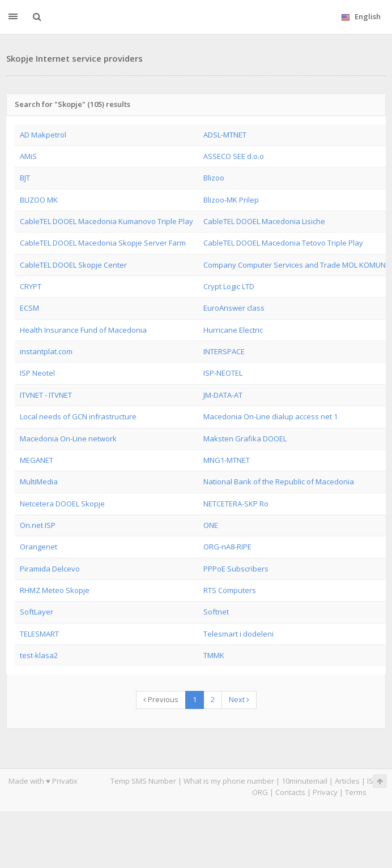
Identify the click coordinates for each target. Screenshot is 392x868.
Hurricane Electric (233, 330)
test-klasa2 (39, 655)
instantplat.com (46, 351)
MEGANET (37, 460)
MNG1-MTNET (227, 460)
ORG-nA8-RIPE (227, 547)
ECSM (29, 308)
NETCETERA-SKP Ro (236, 504)
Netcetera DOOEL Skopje (62, 504)
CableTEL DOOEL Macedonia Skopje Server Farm (103, 243)
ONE (211, 525)
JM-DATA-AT (223, 395)
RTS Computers (230, 590)
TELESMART (39, 634)
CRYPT (31, 286)
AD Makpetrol (43, 135)
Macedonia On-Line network (68, 439)
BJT (25, 178)
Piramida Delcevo (50, 569)
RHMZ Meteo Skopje (55, 590)
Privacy (325, 792)
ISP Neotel (37, 373)
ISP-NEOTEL (223, 373)
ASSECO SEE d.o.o (234, 156)
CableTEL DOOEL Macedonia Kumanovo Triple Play (106, 221)
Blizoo (214, 178)
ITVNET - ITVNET (46, 395)
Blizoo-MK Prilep (231, 200)
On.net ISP (38, 525)
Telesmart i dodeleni (238, 634)
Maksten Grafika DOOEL (245, 439)
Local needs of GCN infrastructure (78, 416)
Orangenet (39, 547)
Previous (161, 699)
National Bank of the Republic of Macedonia (279, 482)
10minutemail (304, 781)
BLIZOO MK (39, 200)
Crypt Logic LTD (229, 286)
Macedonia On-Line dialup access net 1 (270, 416)
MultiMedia (39, 482)
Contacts (290, 792)
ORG (260, 792)
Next (239, 699)
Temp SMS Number (143, 781)
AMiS (28, 156)
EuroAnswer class (234, 308)
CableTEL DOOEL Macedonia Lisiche (264, 221)
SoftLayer (37, 612)
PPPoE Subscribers (236, 569)
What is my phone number (229, 781)
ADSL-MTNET (225, 135)
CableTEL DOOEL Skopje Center (73, 265)
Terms (356, 792)
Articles (347, 781)
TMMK (214, 655)
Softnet (216, 612)
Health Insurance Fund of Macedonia (83, 330)
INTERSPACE (224, 351)
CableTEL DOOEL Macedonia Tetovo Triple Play (283, 243)
